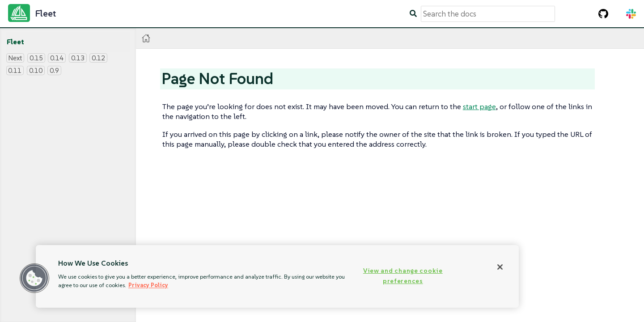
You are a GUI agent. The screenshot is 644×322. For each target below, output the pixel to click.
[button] (34, 278)
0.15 (36, 58)
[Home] (146, 38)
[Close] (500, 267)
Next (15, 58)
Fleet (15, 42)
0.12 (98, 58)
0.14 (57, 58)
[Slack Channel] (631, 14)
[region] (277, 276)
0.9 (54, 70)
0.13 (78, 58)
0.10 (36, 70)
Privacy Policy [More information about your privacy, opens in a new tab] (148, 285)
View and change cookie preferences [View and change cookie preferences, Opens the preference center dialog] (403, 276)
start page (479, 106)
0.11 (15, 70)
